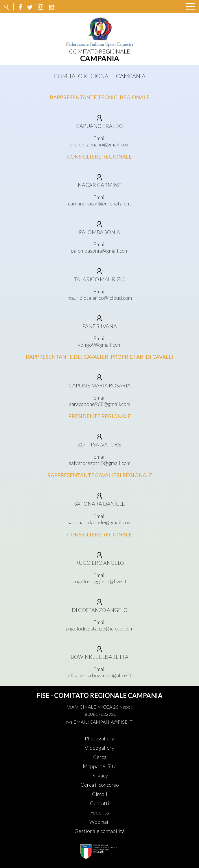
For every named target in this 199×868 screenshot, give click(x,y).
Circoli (100, 794)
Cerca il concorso (100, 785)
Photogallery (99, 738)
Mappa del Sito (100, 766)
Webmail (99, 822)
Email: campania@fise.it (103, 722)
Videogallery (99, 748)
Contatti (100, 803)
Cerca (100, 757)
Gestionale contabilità (100, 831)
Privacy (99, 775)
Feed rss (100, 812)
